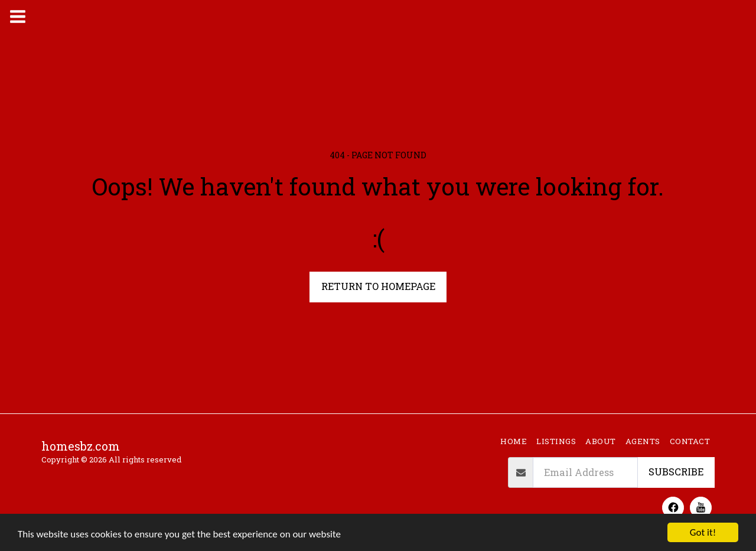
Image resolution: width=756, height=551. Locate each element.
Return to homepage (378, 286)
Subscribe (676, 472)
